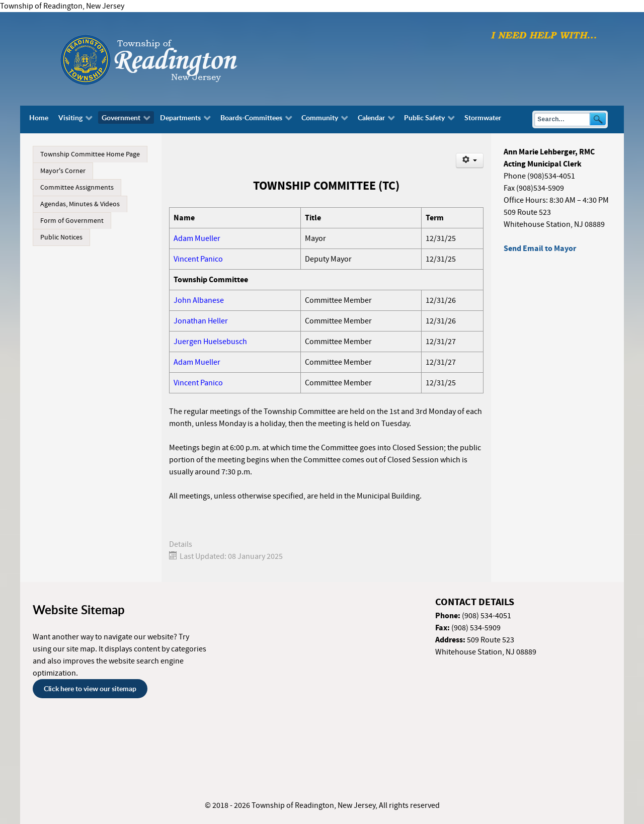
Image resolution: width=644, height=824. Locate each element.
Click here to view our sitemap (90, 688)
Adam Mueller (197, 238)
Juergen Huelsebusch (210, 342)
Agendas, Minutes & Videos (80, 204)
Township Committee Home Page (90, 154)
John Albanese (199, 300)
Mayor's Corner (63, 171)
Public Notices (61, 237)
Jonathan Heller (201, 321)
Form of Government (72, 221)
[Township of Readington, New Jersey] (176, 58)
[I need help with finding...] (544, 35)
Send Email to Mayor (540, 249)
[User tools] (470, 160)
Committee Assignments (77, 188)
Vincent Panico (198, 259)
